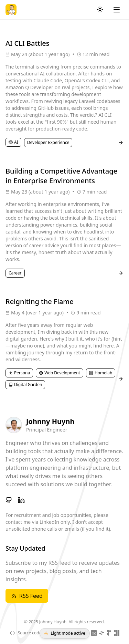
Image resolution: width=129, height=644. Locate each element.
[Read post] (121, 143)
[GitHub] (9, 500)
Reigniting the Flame (40, 302)
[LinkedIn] (21, 500)
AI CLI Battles (27, 43)
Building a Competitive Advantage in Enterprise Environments (61, 176)
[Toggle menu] (117, 10)
